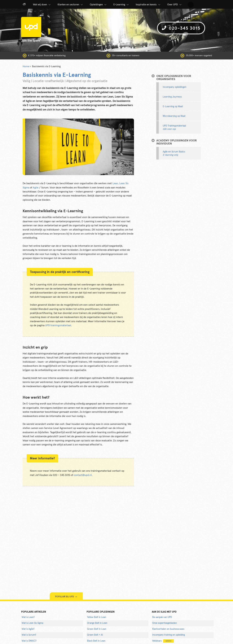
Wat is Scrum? (29, 635)
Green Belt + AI (95, 635)
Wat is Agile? (28, 629)
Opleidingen (98, 5)
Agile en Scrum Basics (174, 153)
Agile (36, 188)
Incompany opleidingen (175, 87)
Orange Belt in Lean (97, 623)
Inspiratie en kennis (148, 5)
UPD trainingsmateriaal (58, 325)
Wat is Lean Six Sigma (32, 623)
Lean (115, 183)
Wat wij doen (42, 5)
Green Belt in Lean (97, 629)
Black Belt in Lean (96, 641)
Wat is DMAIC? (29, 641)
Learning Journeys (172, 97)
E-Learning (121, 5)
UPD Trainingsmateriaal (174, 127)
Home (26, 66)
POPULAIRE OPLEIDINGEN (101, 612)
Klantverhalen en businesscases (168, 629)
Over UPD (175, 5)
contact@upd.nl (83, 475)
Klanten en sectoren (70, 5)
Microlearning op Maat (174, 116)
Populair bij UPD (66, 597)
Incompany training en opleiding (169, 635)
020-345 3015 (181, 28)
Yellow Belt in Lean (97, 617)
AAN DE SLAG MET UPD (164, 612)
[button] (191, 5)
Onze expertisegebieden (165, 623)
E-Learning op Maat (173, 107)
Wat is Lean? (28, 617)
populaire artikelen (34, 612)
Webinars (163, 641)
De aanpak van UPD (162, 617)
